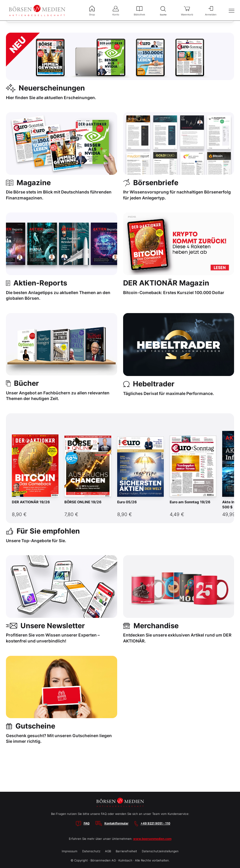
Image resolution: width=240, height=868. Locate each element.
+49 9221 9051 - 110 (155, 823)
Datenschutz (91, 851)
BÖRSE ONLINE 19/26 (83, 502)
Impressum (70, 851)
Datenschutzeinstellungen (160, 851)
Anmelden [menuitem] (211, 10)
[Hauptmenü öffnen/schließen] (231, 10)
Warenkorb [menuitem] (187, 10)
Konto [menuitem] (116, 10)
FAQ (87, 823)
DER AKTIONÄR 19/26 (31, 502)
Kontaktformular (116, 823)
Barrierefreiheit (126, 851)
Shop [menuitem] (92, 10)
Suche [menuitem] (163, 10)
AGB (108, 851)
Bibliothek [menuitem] (139, 10)
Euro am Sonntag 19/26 (190, 502)
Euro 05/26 (127, 502)
